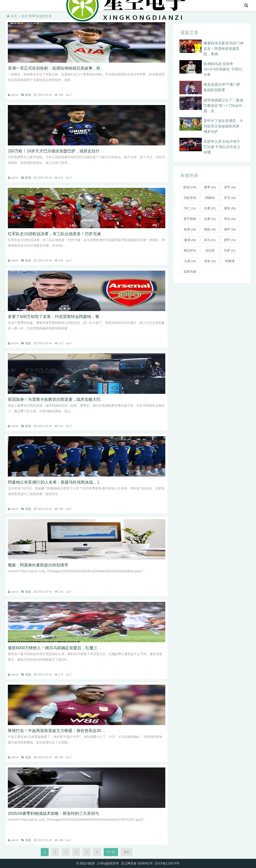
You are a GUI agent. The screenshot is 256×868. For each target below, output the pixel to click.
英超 (38, 5)
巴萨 (230, 250)
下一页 (111, 852)
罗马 (230, 198)
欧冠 (28, 95)
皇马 (210, 240)
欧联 (190, 229)
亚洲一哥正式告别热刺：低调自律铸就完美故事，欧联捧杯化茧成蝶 (68, 68)
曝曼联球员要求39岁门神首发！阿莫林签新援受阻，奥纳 (224, 49)
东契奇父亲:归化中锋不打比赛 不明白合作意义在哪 (222, 147)
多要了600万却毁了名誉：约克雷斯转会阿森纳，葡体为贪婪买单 (66, 317)
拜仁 (190, 208)
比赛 (210, 208)
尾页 (127, 852)
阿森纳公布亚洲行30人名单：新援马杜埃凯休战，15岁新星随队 (65, 482)
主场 (190, 261)
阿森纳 (210, 198)
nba (24, 5)
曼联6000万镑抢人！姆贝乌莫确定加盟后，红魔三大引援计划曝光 (67, 648)
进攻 (210, 261)
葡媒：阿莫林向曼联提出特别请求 (38, 565)
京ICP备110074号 (167, 863)
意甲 (52, 5)
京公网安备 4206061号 (137, 863)
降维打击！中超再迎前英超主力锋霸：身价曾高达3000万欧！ (63, 731)
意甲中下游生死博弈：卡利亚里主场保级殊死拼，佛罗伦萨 (223, 126)
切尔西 (210, 251)
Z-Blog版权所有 (108, 863)
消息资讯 (190, 198)
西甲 (230, 240)
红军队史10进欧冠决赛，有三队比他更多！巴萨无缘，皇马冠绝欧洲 (69, 234)
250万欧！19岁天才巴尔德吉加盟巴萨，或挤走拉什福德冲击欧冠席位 (70, 151)
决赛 (210, 219)
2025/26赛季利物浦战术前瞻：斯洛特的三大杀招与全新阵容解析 (66, 813)
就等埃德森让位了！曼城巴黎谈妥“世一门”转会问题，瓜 (223, 106)
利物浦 (230, 262)
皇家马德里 (190, 272)
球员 (230, 219)
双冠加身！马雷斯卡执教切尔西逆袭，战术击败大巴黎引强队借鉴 (66, 399)
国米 (230, 208)
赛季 (210, 187)
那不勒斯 (190, 219)
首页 (11, 5)
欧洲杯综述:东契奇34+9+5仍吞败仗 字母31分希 (223, 69)
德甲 (230, 229)
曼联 (210, 229)
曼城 (190, 240)
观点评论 (190, 251)
